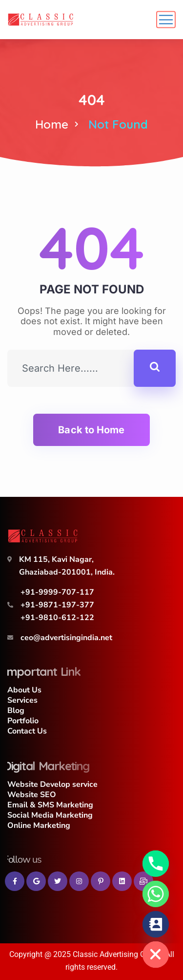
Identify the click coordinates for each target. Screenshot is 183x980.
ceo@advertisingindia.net (66, 638)
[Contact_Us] (156, 924)
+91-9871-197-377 (57, 605)
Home (52, 124)
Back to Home (91, 430)
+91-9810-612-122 (57, 618)
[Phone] (156, 864)
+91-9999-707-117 (57, 592)
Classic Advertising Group (117, 954)
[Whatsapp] (156, 894)
